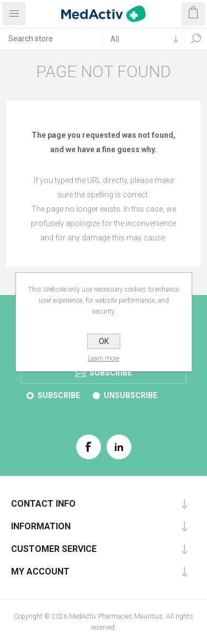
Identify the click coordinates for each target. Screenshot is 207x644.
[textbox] (51, 39)
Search (196, 39)
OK (104, 341)
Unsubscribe (131, 395)
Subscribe (59, 395)
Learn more (104, 358)
